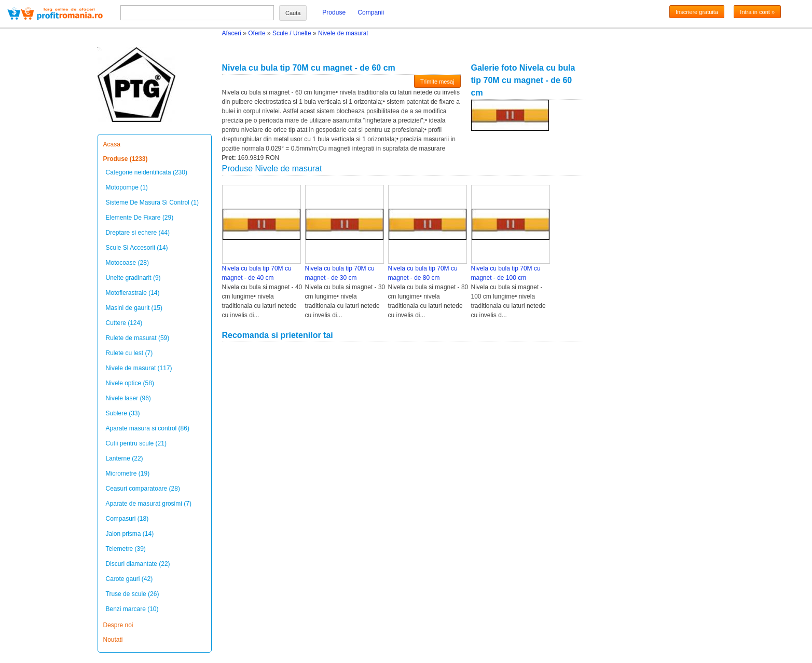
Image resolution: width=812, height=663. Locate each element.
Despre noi (118, 625)
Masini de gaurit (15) (134, 308)
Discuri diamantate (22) (138, 564)
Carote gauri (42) (129, 579)
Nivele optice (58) (130, 383)
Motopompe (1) (127, 187)
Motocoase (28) (127, 263)
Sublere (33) (123, 413)
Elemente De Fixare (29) (140, 218)
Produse (334, 12)
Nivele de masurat (343, 33)
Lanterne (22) (125, 458)
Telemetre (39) (126, 549)
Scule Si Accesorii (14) (137, 248)
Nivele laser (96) (128, 398)
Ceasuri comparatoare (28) (143, 489)
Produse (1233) (126, 159)
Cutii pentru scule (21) (136, 443)
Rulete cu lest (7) (129, 353)
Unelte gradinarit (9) (133, 278)
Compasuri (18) (127, 519)
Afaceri (232, 33)
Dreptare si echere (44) (138, 233)
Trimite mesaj (437, 82)
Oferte (257, 33)
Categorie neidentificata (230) (147, 172)
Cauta (293, 13)
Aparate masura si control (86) (148, 428)
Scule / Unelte (292, 33)
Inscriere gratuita (697, 12)
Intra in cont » (757, 12)
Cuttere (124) (124, 323)
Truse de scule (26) (133, 594)
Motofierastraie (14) (133, 293)
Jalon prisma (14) (130, 534)
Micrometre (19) (128, 473)
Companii (371, 12)
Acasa (112, 144)
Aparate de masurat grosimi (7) (149, 504)
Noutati (113, 640)
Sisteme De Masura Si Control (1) (152, 202)
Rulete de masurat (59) (138, 338)
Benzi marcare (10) (132, 609)
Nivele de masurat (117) (139, 368)
